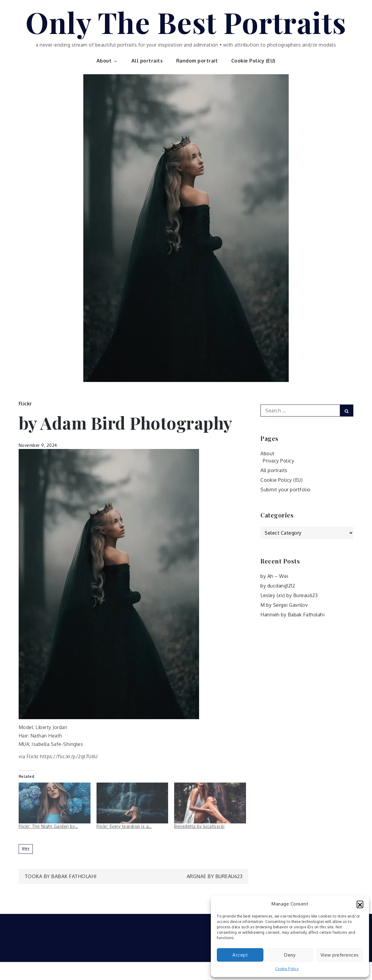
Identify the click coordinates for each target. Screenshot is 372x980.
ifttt (26, 849)
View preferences (340, 955)
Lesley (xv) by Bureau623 (289, 595)
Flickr (25, 404)
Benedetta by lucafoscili (199, 826)
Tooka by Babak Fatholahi (61, 876)
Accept (240, 955)
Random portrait (197, 61)
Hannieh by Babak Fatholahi (292, 615)
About (107, 61)
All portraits (147, 61)
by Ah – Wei (274, 576)
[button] (360, 904)
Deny (290, 955)
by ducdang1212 (278, 586)
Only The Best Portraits (186, 22)
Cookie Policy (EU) (253, 61)
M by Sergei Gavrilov (284, 605)
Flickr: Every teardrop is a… (124, 826)
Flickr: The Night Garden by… (48, 826)
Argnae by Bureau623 (215, 876)
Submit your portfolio (286, 490)
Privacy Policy (278, 461)
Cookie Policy (287, 969)
